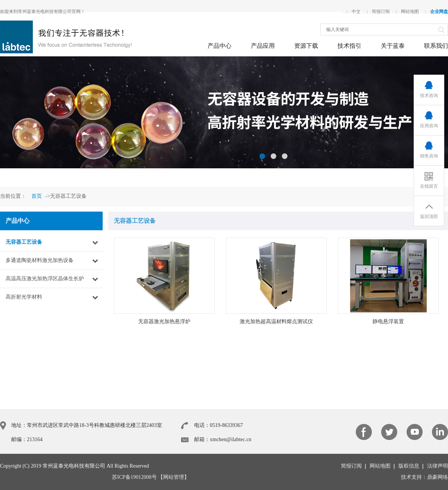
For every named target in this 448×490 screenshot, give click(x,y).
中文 (356, 12)
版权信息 (409, 466)
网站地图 (410, 12)
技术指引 (349, 46)
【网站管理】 (174, 477)
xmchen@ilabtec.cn (231, 439)
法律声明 (438, 466)
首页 (37, 196)
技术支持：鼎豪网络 (424, 477)
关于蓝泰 (393, 46)
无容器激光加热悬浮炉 (164, 322)
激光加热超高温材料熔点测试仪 (276, 322)
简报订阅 (381, 12)
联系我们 (436, 46)
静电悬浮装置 (388, 322)
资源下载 (306, 46)
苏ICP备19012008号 (134, 477)
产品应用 (263, 46)
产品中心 (220, 46)
